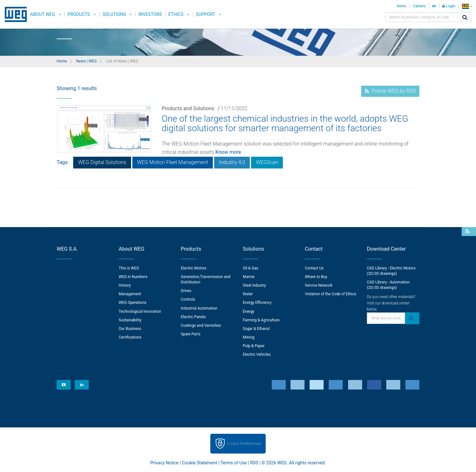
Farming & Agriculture (261, 320)
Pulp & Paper (254, 346)
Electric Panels (193, 317)
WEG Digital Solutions (102, 162)
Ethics (176, 14)
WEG (14, 14)
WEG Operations (133, 303)
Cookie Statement (200, 463)
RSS (254, 463)
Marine (249, 277)
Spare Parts (191, 334)
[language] (467, 6)
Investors (150, 14)
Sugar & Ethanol (256, 329)
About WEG (43, 14)
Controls (188, 299)
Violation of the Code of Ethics (331, 294)
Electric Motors (194, 268)
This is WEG (129, 268)
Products (79, 14)
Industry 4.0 (232, 162)
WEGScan (267, 162)
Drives (186, 291)
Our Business (130, 329)
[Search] (465, 18)
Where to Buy (316, 277)
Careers (419, 6)
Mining (248, 337)
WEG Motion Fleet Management (173, 162)
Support (206, 14)
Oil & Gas (250, 268)
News (402, 6)
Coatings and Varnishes (201, 325)
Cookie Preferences (244, 443)
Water (248, 294)
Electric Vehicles (257, 354)
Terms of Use (234, 463)
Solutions (114, 14)
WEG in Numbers (133, 277)
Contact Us (314, 268)
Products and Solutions (188, 108)
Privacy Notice (164, 463)
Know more (228, 152)
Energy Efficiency (257, 303)
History (125, 285)
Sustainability (130, 320)
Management (130, 294)
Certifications (130, 337)
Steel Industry (254, 285)
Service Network (319, 285)
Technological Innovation (140, 311)
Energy (248, 311)
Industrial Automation (199, 308)
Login (449, 6)
